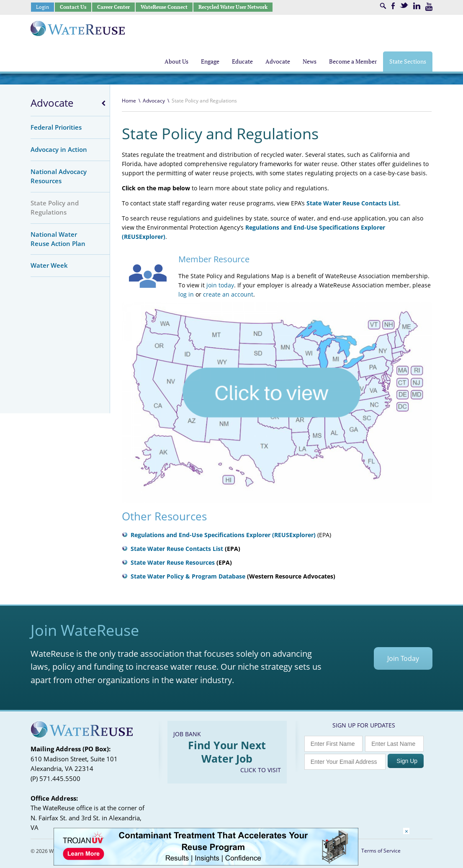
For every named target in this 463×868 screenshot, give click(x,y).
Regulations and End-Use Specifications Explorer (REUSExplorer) (223, 535)
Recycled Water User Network (233, 7)
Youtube (429, 7)
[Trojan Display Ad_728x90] (206, 863)
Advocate (52, 103)
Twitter (404, 5)
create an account (228, 294)
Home (129, 101)
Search (383, 6)
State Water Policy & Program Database (188, 576)
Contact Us (73, 7)
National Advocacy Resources (59, 176)
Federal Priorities (56, 127)
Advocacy (154, 101)
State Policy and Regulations (55, 207)
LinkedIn (417, 6)
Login (42, 7)
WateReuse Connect (164, 7)
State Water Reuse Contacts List (353, 203)
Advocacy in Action (59, 149)
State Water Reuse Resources (173, 562)
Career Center (113, 7)
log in (186, 294)
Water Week (49, 265)
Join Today (403, 658)
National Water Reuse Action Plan (58, 239)
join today (220, 285)
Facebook (393, 6)
